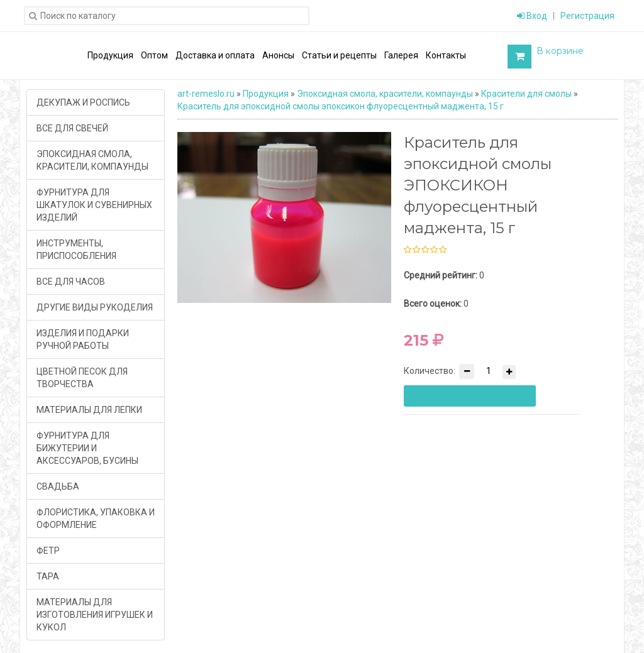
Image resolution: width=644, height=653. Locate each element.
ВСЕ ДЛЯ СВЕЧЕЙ (72, 128)
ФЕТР (48, 551)
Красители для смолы (526, 94)
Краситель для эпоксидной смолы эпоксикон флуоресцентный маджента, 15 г (341, 106)
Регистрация (587, 16)
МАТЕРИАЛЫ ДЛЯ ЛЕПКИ (89, 410)
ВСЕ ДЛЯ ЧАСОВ (71, 282)
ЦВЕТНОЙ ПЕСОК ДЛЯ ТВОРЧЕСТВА (82, 378)
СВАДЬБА (58, 486)
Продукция (266, 94)
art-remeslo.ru (206, 94)
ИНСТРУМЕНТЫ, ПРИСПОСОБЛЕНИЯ (76, 250)
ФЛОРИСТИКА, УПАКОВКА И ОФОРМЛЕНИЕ (96, 519)
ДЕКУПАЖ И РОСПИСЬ (83, 102)
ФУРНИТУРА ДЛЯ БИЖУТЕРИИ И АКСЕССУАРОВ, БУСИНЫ (87, 448)
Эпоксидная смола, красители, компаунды (385, 94)
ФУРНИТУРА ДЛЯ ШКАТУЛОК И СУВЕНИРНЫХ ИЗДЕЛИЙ (94, 205)
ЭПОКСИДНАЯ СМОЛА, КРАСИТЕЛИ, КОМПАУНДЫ (92, 160)
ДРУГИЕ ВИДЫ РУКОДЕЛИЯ (95, 307)
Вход (532, 16)
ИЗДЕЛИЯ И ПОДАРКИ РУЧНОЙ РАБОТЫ (83, 339)
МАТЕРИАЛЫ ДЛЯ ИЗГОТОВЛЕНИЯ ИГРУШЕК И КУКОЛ (95, 615)
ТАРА (48, 576)
